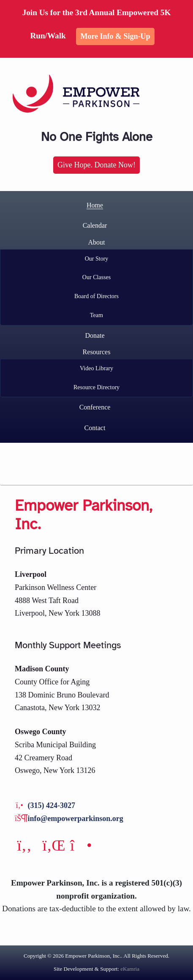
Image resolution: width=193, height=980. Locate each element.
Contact (95, 428)
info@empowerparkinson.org (76, 818)
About (97, 242)
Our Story (97, 259)
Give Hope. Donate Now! (96, 165)
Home (95, 205)
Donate (95, 335)
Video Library (96, 368)
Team (96, 315)
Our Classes (96, 277)
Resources (97, 352)
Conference (95, 407)
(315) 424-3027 (52, 805)
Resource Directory (96, 387)
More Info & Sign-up (115, 36)
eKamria (130, 969)
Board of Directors (96, 296)
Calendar (95, 225)
